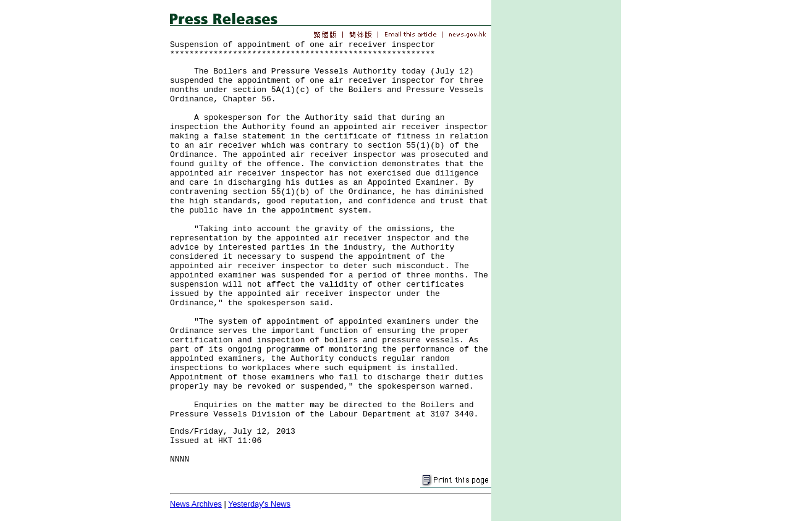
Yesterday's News (259, 504)
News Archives (196, 504)
